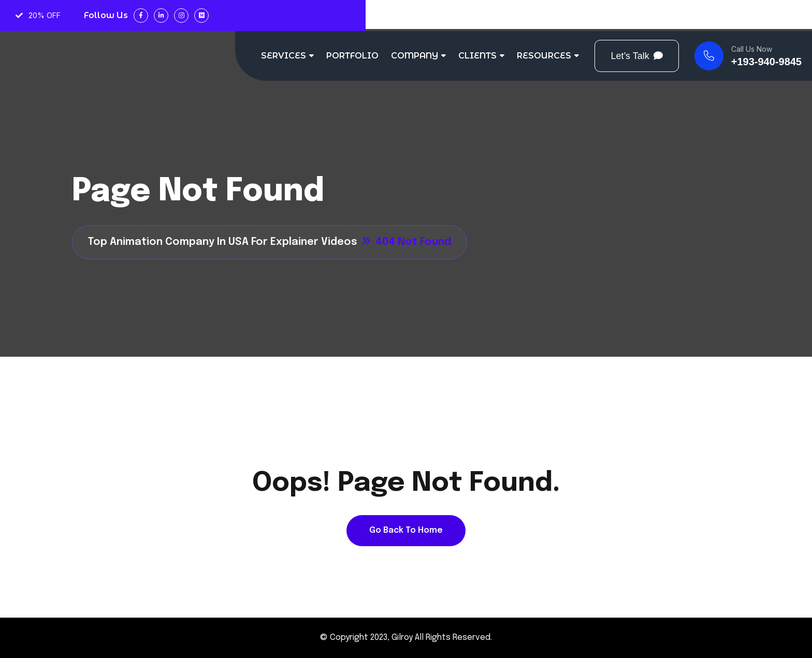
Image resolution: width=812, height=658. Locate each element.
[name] (748, 56)
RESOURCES (544, 56)
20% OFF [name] (38, 15)
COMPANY (415, 56)
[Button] (636, 56)
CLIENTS (477, 56)
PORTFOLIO (352, 56)
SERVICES (284, 56)
